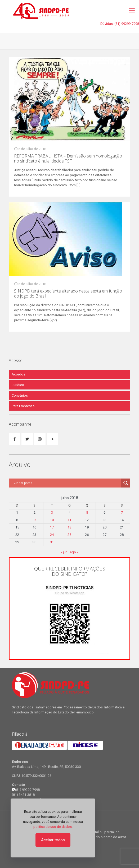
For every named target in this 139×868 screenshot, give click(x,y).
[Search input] (66, 483)
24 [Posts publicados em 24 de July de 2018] (52, 535)
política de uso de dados (53, 827)
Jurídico (18, 385)
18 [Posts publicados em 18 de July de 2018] (69, 527)
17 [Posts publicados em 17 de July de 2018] (52, 527)
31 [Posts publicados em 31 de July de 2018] (52, 542)
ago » (74, 552)
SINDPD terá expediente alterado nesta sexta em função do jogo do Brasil (68, 293)
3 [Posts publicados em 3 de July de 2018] (52, 512)
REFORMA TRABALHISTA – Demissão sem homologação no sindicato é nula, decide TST (68, 158)
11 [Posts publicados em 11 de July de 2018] (69, 520)
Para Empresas (23, 406)
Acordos (18, 374)
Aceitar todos (53, 840)
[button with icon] (14, 439)
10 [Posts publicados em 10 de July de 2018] (52, 520)
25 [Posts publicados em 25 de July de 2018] (69, 535)
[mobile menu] (132, 11)
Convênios (20, 395)
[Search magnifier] (126, 483)
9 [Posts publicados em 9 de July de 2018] (35, 520)
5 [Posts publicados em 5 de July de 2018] (87, 512)
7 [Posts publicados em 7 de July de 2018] (122, 512)
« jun (64, 552)
